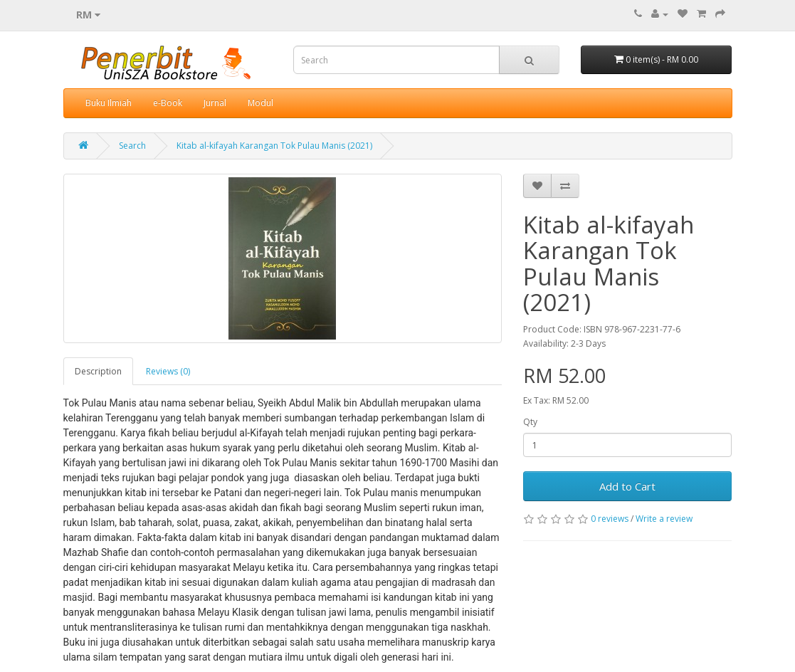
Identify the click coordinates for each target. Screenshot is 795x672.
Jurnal (215, 103)
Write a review (664, 519)
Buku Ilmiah (109, 103)
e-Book (168, 103)
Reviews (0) (168, 371)
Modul (260, 103)
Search (132, 146)
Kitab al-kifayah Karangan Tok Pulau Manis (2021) (274, 146)
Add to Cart (627, 486)
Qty (530, 422)
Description (98, 371)
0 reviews (610, 519)
